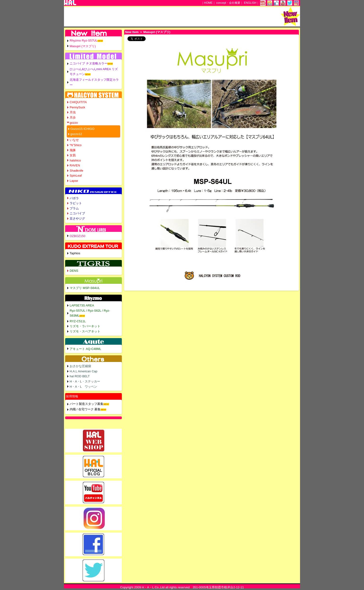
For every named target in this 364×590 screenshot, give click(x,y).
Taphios (75, 253)
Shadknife (76, 171)
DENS (74, 271)
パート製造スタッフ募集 (87, 404)
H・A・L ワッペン (83, 387)
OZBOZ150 (77, 236)
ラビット (76, 203)
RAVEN (75, 165)
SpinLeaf (76, 176)
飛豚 (73, 150)
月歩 (73, 117)
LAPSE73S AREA (82, 305)
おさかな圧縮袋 (80, 366)
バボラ (74, 198)
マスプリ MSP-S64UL (85, 288)
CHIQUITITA (78, 102)
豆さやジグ (77, 219)
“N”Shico (76, 145)
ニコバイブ (77, 213)
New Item (132, 32)
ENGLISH (250, 3)
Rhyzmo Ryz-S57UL (84, 40)
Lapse (74, 181)
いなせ (74, 140)
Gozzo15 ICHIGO (82, 129)
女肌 (73, 155)
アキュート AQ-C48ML (85, 349)
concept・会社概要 (228, 3)
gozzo (74, 123)
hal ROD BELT (80, 376)
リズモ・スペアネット (85, 331)
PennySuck (77, 107)
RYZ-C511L (78, 321)
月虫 (73, 112)
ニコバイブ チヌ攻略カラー (89, 63)
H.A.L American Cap (83, 371)
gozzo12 (76, 134)
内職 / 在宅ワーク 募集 (85, 409)
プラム (74, 208)
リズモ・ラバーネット (85, 326)
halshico (75, 160)
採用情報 (72, 396)
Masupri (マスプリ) (83, 46)
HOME (208, 3)
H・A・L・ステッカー (85, 381)
